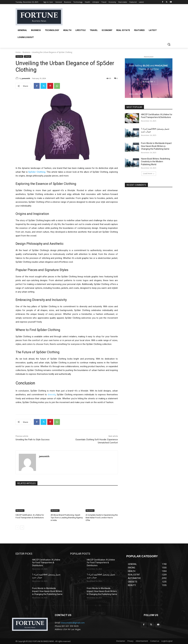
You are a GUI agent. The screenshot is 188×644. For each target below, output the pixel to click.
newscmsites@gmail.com (73, 623)
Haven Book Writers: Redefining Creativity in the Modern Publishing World (155, 162)
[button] (169, 44)
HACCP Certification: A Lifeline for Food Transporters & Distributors (46, 562)
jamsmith (26, 78)
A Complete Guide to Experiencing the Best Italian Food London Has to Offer (102, 518)
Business (26, 52)
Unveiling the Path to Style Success (33, 440)
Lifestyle (28, 57)
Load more (149, 173)
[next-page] (22, 527)
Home (18, 52)
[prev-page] (17, 527)
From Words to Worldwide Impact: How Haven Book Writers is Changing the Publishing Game (156, 146)
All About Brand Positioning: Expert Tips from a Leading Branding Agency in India (67, 518)
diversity (52, 395)
